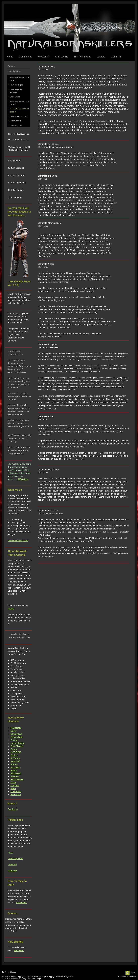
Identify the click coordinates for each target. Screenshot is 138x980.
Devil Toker (16, 791)
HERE (11, 609)
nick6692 (15, 776)
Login (133, 973)
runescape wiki (15, 858)
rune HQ (12, 864)
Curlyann (15, 785)
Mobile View (131, 976)
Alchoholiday (17, 737)
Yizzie (13, 782)
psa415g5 (15, 761)
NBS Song (23, 479)
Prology (14, 740)
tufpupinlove (16, 734)
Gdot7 (13, 731)
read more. (22, 903)
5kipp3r (14, 764)
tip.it (11, 853)
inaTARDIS (16, 752)
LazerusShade (17, 743)
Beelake (14, 755)
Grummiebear (17, 779)
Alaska (14, 770)
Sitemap (13, 972)
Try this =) (13, 809)
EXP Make (16, 795)
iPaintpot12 (16, 728)
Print (5, 972)
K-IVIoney (15, 758)
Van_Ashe (15, 767)
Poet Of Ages (17, 746)
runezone (13, 870)
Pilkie (13, 788)
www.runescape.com (18, 541)
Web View (122, 976)
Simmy (14, 749)
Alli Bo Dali (16, 773)
